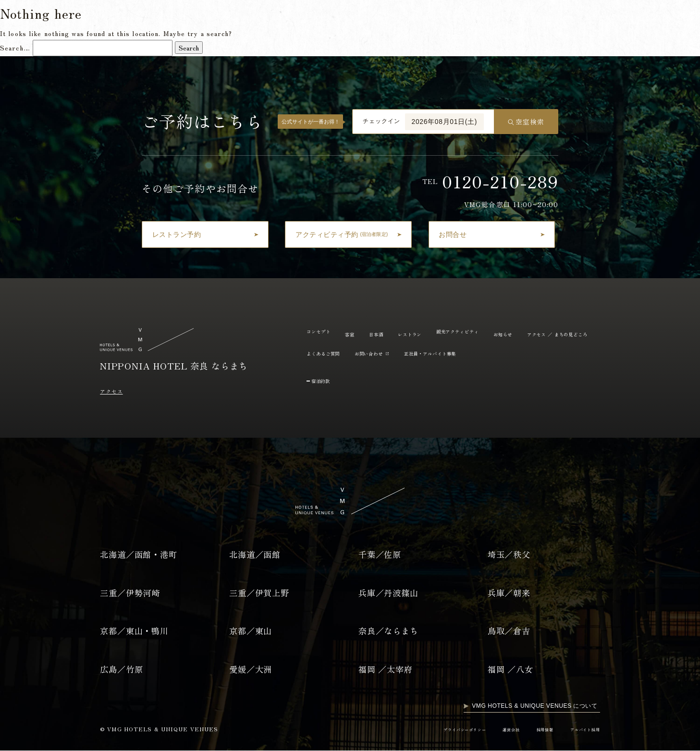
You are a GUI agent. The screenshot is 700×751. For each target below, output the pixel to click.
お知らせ (481, 19)
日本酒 (339, 19)
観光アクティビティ (430, 19)
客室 (312, 19)
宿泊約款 (325, 380)
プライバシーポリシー (443, 730)
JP (661, 19)
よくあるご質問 (527, 19)
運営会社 (497, 730)
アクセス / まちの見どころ (598, 19)
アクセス (114, 391)
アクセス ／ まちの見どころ (346, 353)
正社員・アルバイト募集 (555, 353)
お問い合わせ (478, 353)
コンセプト (280, 19)
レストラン (375, 19)
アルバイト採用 (581, 730)
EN (679, 19)
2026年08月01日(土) (445, 122)
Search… (15, 48)
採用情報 (535, 730)
